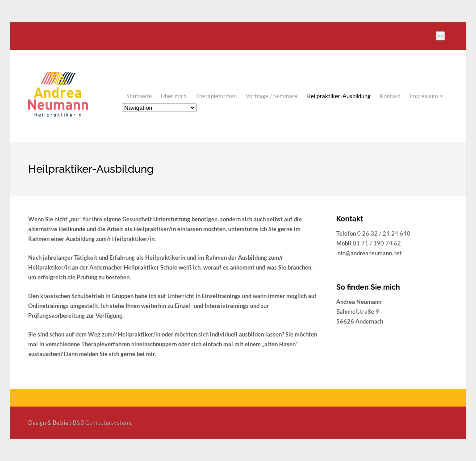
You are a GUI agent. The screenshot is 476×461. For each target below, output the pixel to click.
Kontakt (390, 96)
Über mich (174, 96)
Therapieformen (216, 96)
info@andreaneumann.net (369, 253)
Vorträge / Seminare (271, 96)
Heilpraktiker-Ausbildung (338, 96)
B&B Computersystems (103, 423)
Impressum (426, 96)
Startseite (139, 96)
